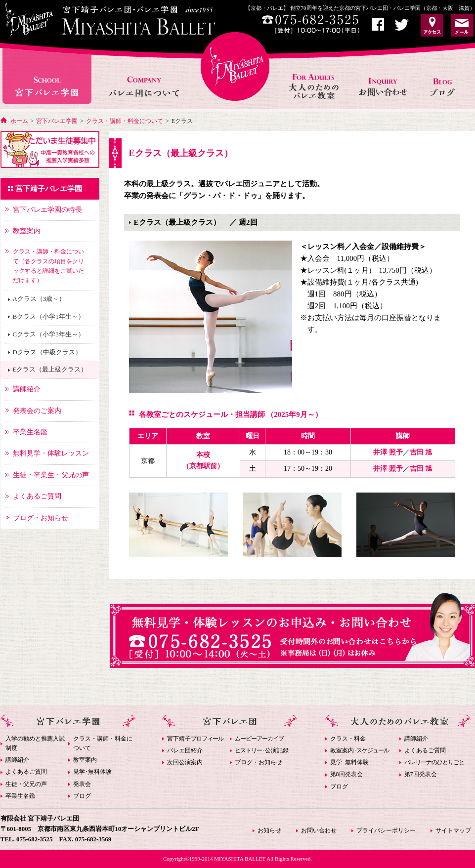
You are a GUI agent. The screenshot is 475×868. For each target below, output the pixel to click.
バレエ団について (144, 76)
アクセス (432, 25)
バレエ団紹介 (185, 750)
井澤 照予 (388, 452)
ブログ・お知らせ (259, 762)
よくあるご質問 (26, 772)
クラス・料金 (348, 739)
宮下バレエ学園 (48, 76)
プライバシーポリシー (386, 830)
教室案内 (85, 760)
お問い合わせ (384, 76)
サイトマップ (453, 830)
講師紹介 (17, 760)
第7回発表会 (421, 774)
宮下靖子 (195, 739)
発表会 (82, 784)
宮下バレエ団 (230, 722)
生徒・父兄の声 (26, 784)
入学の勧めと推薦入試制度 (35, 743)
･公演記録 (262, 750)
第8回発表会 (346, 774)
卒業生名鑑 (20, 796)
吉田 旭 (421, 452)
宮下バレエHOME (235, 66)
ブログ (82, 796)
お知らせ (446, 76)
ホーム (19, 121)
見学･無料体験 (92, 772)
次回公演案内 (185, 762)
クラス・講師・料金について (125, 121)
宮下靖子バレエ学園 (49, 189)
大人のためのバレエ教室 (315, 76)
